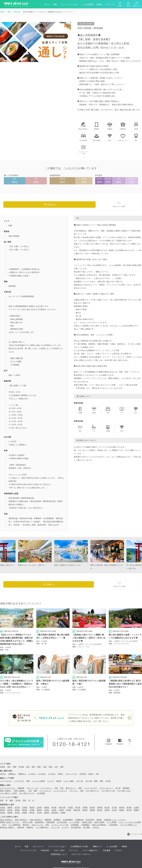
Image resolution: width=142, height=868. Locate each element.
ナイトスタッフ (45, 791)
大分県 (39, 813)
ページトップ (137, 834)
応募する (50, 205)
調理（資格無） (20, 791)
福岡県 (10, 813)
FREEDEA (45, 850)
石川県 (114, 807)
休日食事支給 (76, 827)
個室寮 (99, 820)
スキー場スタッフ (92, 791)
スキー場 (79, 781)
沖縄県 (63, 813)
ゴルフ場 (88, 781)
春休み (91, 774)
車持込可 (26, 825)
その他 (108, 781)
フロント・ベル (32, 788)
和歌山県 (77, 810)
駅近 (47, 825)
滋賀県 (39, 810)
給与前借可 (90, 820)
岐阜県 (10, 810)
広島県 (107, 810)
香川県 (129, 810)
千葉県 (70, 807)
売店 (62, 788)
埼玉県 (78, 807)
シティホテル (19, 781)
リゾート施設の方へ (90, 850)
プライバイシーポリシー (81, 854)
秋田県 (32, 807)
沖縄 (62, 767)
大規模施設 (75, 825)
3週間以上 (22, 774)
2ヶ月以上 (42, 774)
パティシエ (73, 791)
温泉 (2, 800)
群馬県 (100, 807)
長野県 (3, 810)
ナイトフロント (46, 788)
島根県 (92, 810)
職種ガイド (97, 846)
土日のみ (96, 827)
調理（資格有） (6, 791)
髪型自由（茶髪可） (8, 827)
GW (97, 774)
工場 (30, 791)
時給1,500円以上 (21, 820)
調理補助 (126, 788)
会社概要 (107, 850)
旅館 (28, 781)
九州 (56, 767)
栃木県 (92, 807)
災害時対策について (59, 854)
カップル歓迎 (74, 822)
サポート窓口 (59, 850)
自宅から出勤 (27, 822)
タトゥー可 (55, 827)
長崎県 (25, 813)
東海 (33, 767)
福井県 (122, 807)
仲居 (56, 788)
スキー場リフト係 (108, 791)
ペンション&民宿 (39, 781)
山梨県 (136, 807)
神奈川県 (62, 807)
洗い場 (118, 788)
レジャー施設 (69, 781)
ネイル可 (65, 827)
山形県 (39, 807)
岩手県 (17, 807)
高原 (24, 800)
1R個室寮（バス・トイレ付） (115, 820)
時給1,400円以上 (6, 820)
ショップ (51, 781)
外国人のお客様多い (99, 825)
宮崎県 (47, 813)
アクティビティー (106, 788)
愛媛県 (136, 810)
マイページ (110, 4)
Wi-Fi (4, 825)
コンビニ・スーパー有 (60, 825)
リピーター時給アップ (128, 825)
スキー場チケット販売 (8, 793)
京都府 (47, 810)
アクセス (118, 850)
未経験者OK (39, 822)
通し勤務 (87, 827)
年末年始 (83, 774)
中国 (45, 767)
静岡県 (17, 810)
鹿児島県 (55, 813)
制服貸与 (30, 827)
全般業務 (21, 788)
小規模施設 (85, 825)
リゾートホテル (6, 781)
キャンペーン (38, 846)
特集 (55, 4)
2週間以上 (12, 774)
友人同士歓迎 (62, 822)
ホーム (47, 4)
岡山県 (100, 810)
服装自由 (21, 827)
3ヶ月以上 (52, 774)
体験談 (99, 4)
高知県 (3, 813)
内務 (82, 791)
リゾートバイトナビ (28, 850)
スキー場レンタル (124, 791)
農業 (96, 781)
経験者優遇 (50, 822)
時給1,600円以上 (36, 820)
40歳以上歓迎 (87, 822)
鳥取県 (85, 810)
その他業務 (41, 793)
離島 (11, 800)
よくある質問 (88, 4)
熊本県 (32, 813)
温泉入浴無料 (99, 822)
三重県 (32, 810)
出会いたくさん (38, 825)
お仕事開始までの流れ (80, 846)
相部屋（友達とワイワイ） (10, 822)
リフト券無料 (112, 822)
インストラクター (91, 788)
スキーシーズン (71, 774)
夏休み (61, 774)
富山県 (107, 807)
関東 (15, 767)
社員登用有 (113, 825)
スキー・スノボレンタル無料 (130, 822)
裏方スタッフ (71, 788)
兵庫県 (61, 810)
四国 (50, 767)
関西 (39, 767)
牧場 (101, 781)
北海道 (3, 767)
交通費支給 (79, 820)
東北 (9, 767)
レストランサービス (8, 788)
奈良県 (69, 810)
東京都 (54, 807)
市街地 (18, 800)
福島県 (47, 807)
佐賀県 (17, 813)
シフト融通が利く (42, 827)
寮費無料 (48, 820)
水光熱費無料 (68, 820)
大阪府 (54, 810)
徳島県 (122, 810)
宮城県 (25, 807)
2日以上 (3, 774)
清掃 (80, 788)
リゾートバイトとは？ (69, 4)
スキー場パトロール (27, 793)
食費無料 (57, 820)
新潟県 (129, 807)
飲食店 (59, 781)
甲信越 (21, 767)
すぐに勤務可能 (14, 825)
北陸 (28, 767)
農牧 (35, 791)
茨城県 (85, 807)
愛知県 (25, 810)
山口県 (114, 810)
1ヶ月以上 (32, 774)
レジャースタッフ (60, 791)
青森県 (10, 807)
